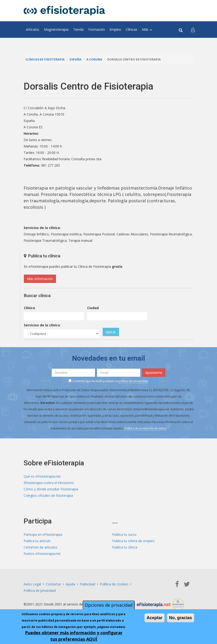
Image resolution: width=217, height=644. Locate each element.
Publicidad (87, 584)
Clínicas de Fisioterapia (45, 59)
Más (147, 29)
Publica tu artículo (37, 541)
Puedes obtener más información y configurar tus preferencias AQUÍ (74, 636)
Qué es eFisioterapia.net (42, 476)
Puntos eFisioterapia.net (42, 554)
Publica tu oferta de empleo (133, 541)
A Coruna (94, 59)
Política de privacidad (40, 590)
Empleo (115, 29)
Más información (40, 279)
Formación (97, 29)
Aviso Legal (32, 584)
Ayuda (70, 584)
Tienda (78, 29)
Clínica (29, 308)
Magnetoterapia (56, 29)
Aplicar (111, 332)
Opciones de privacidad (109, 605)
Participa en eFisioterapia (43, 534)
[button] (193, 30)
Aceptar (155, 618)
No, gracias (181, 618)
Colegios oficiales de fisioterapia (48, 495)
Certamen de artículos (40, 547)
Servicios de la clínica (42, 325)
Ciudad (93, 308)
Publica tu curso (124, 534)
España (76, 59)
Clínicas (132, 29)
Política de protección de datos (145, 428)
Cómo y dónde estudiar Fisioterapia (51, 489)
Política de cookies (114, 584)
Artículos (33, 29)
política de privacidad (133, 381)
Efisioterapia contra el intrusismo (49, 483)
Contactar (53, 584)
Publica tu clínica (125, 547)
